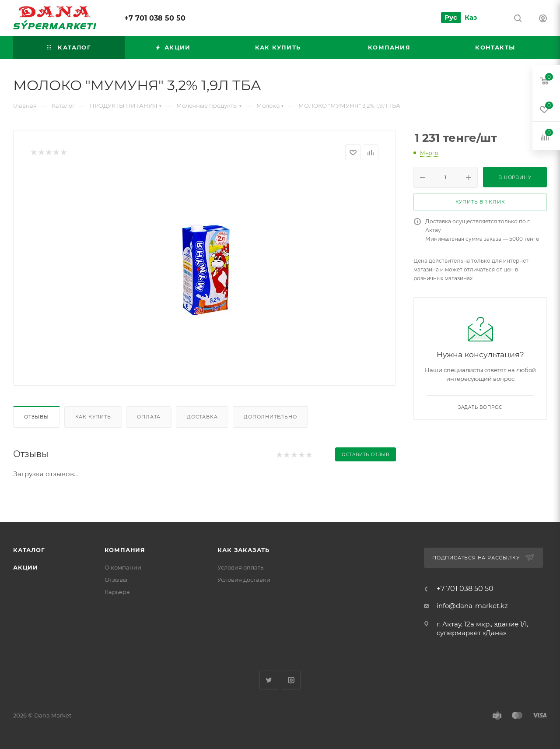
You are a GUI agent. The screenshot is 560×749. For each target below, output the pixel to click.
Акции (26, 567)
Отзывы (37, 417)
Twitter (269, 680)
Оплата (149, 417)
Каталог (29, 550)
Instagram (291, 680)
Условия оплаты (241, 567)
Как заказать (243, 550)
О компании (123, 567)
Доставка (202, 417)
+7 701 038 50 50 (155, 18)
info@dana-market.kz (472, 606)
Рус (451, 17)
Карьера (117, 592)
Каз (471, 17)
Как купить (93, 417)
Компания (125, 550)
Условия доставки (244, 580)
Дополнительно (270, 417)
